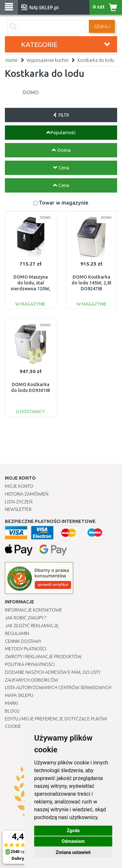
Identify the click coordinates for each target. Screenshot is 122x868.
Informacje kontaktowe (34, 610)
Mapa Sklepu (19, 695)
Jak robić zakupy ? (26, 618)
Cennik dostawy (23, 641)
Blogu (12, 711)
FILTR (61, 115)
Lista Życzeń (19, 502)
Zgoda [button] (73, 831)
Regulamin (17, 633)
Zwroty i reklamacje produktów (43, 657)
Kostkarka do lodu (96, 60)
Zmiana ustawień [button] (73, 852)
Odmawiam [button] (73, 841)
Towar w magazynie (64, 203)
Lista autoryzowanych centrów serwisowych (58, 687)
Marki (11, 703)
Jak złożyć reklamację (32, 626)
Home (12, 60)
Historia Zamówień (27, 494)
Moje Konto (19, 486)
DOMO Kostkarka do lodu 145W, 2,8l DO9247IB (91, 283)
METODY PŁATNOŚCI (26, 649)
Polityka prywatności (30, 664)
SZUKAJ (102, 26)
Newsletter (18, 509)
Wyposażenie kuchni (47, 60)
